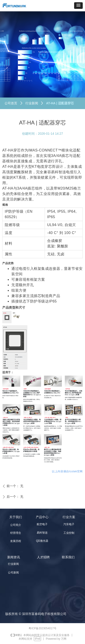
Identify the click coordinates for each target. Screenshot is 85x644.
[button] (78, 6)
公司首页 (11, 103)
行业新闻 (32, 103)
